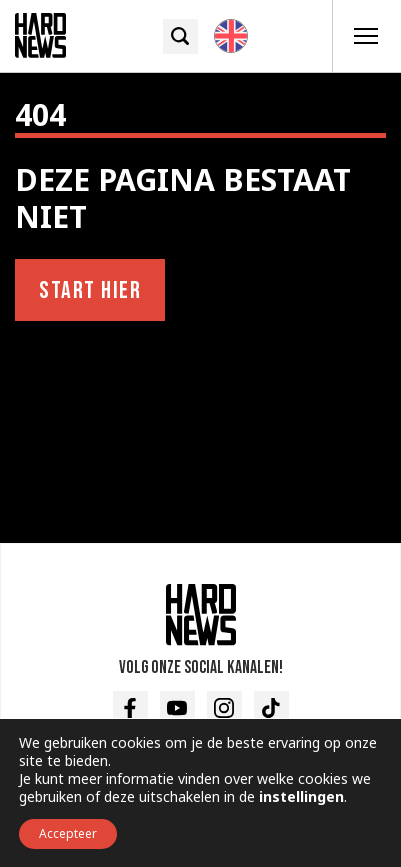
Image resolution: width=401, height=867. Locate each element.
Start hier (90, 290)
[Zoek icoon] (180, 36)
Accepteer (68, 833)
